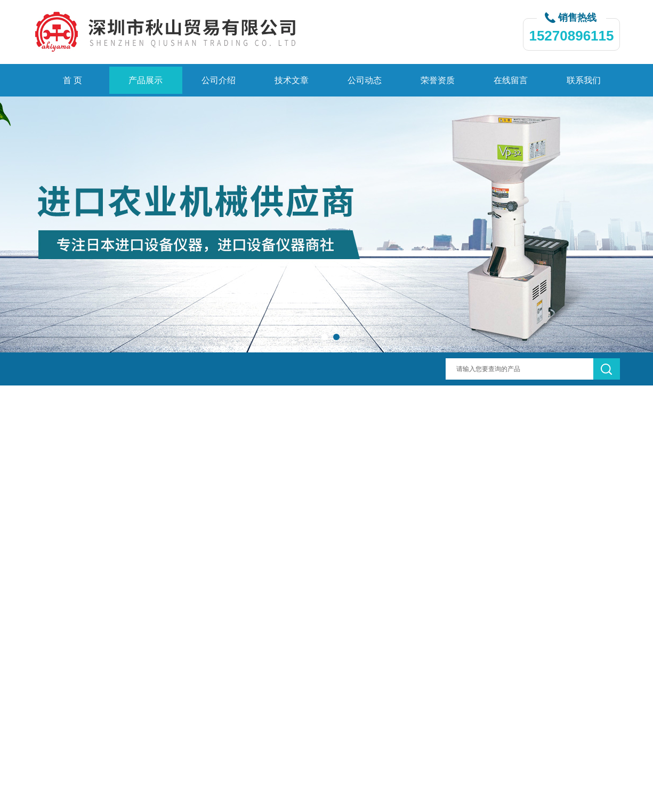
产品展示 (146, 80)
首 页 (72, 80)
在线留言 (511, 80)
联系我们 (584, 80)
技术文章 (292, 80)
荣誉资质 (438, 80)
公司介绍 (219, 80)
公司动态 (365, 80)
